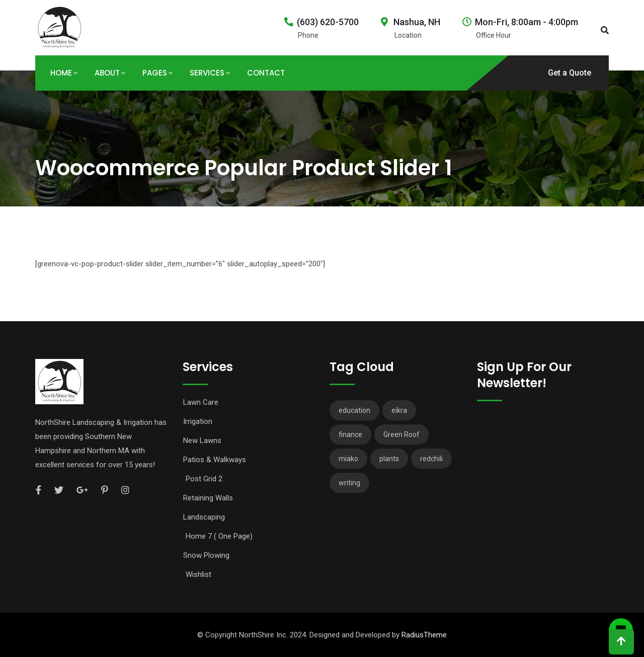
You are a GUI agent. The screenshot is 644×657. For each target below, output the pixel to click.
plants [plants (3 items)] (389, 459)
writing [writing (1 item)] (349, 483)
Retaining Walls (208, 498)
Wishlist (198, 574)
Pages (155, 73)
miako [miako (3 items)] (348, 459)
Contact (266, 73)
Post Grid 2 (204, 479)
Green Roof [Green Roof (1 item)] (401, 434)
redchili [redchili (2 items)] (431, 459)
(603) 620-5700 (328, 22)
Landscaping (204, 517)
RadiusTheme (424, 635)
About (107, 73)
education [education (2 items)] (354, 410)
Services (207, 73)
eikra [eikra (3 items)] (399, 410)
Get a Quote (570, 73)
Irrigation (198, 421)
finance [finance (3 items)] (350, 434)
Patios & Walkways (215, 460)
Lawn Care (201, 402)
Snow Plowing (206, 555)
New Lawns (202, 441)
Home (61, 73)
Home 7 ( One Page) (219, 536)
